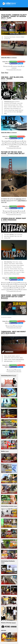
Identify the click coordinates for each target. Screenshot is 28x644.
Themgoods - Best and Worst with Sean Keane (13, 332)
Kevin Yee (5, 284)
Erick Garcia (7, 288)
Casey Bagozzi (21, 286)
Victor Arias (5, 286)
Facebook (14, 63)
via (5, 202)
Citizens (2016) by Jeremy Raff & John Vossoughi (14, 219)
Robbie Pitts (12, 284)
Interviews (19, 370)
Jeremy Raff (6, 283)
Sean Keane (8, 66)
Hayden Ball (16, 146)
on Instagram (9, 58)
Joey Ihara (21, 288)
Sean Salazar (23, 289)
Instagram (22, 62)
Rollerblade (19, 199)
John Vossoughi (14, 283)
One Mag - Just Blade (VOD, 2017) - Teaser (12, 78)
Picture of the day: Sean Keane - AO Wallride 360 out (13, 153)
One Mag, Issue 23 (6, 201)
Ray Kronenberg (10, 145)
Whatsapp (14, 62)
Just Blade (6, 141)
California (15, 213)
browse (14, 623)
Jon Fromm (19, 145)
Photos (4, 213)
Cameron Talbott (17, 66)
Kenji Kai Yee (23, 283)
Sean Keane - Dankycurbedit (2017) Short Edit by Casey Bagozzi (13, 297)
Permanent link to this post (15, 70)
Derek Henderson (21, 284)
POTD (9, 213)
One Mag (12, 141)
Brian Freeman (15, 289)
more (14, 376)
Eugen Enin (19, 141)
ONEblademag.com (9, 102)
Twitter (21, 63)
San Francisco (22, 213)
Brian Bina (14, 288)
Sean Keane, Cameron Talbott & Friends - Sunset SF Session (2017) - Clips (14, 16)
